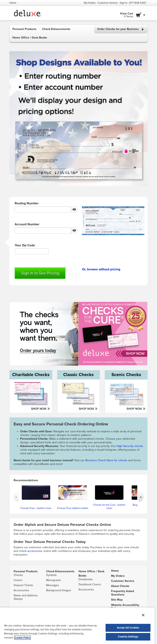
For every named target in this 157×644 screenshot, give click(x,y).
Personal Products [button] (24, 29)
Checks (18, 575)
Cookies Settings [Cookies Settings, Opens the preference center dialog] (128, 637)
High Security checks (130, 446)
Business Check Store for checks (106, 460)
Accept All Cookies (128, 628)
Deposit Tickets (23, 585)
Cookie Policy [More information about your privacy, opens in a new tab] (22, 638)
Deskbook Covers (90, 584)
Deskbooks (86, 579)
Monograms (54, 580)
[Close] (143, 615)
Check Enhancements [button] (56, 29)
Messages (53, 585)
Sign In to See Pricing (40, 273)
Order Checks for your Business (121, 29)
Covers (18, 580)
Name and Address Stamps (26, 597)
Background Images (59, 590)
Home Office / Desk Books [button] (30, 38)
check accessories (31, 551)
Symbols (51, 575)
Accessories (21, 590)
